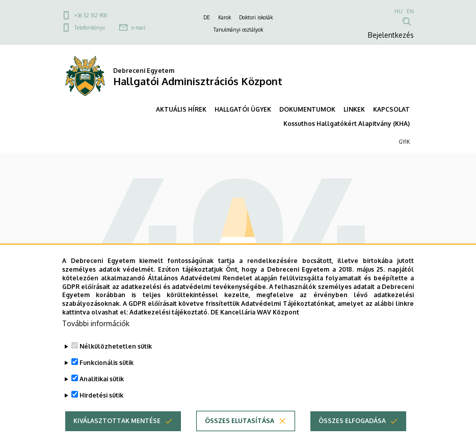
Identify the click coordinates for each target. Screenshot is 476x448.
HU (399, 11)
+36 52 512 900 (91, 15)
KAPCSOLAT (391, 109)
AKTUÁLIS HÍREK (181, 109)
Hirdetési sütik (101, 415)
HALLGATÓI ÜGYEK (243, 109)
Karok (224, 17)
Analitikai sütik (102, 399)
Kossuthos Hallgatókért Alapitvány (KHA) (347, 124)
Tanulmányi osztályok (238, 30)
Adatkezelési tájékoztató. (169, 332)
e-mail (138, 28)
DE (207, 17)
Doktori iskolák (256, 17)
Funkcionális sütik (107, 383)
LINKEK (354, 109)
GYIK (404, 142)
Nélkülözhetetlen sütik (116, 366)
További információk (96, 343)
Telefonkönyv (90, 28)
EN (410, 11)
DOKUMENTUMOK (307, 109)
